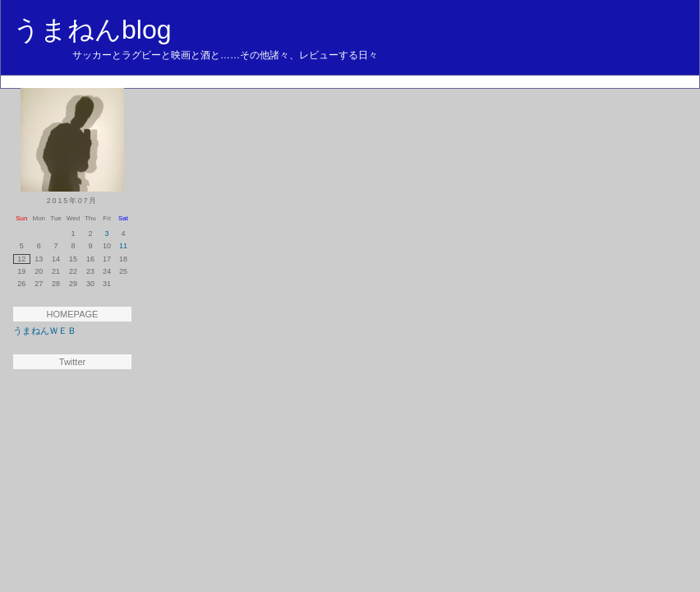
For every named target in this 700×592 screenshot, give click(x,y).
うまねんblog (92, 30)
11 (123, 246)
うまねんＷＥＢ (45, 331)
